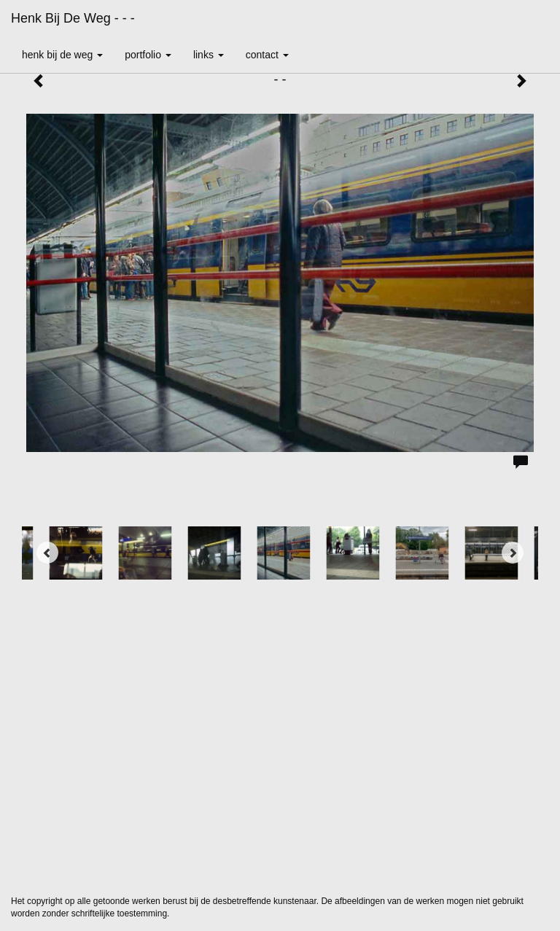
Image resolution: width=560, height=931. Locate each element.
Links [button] (209, 55)
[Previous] (47, 553)
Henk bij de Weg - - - (73, 18)
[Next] (513, 553)
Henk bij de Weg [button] (62, 55)
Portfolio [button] (148, 55)
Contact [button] (267, 55)
